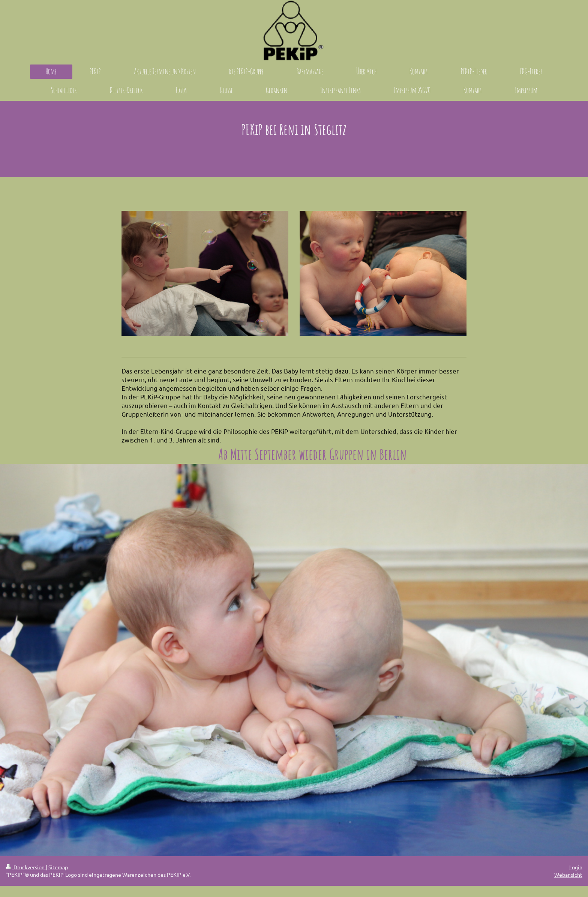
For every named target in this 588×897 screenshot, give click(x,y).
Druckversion (26, 867)
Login (576, 867)
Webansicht (568, 874)
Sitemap (58, 867)
